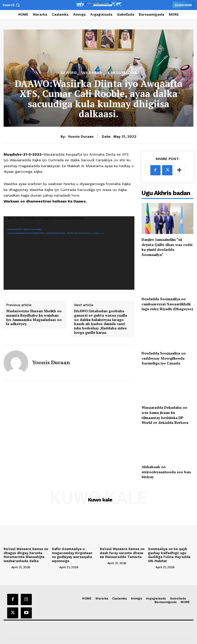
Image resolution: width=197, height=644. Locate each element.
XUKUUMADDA (122, 73)
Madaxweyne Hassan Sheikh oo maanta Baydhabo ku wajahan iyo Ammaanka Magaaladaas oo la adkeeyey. (34, 318)
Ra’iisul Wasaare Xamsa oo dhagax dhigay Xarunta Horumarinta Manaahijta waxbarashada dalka (26, 555)
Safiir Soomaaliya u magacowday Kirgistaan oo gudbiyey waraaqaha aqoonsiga (72, 555)
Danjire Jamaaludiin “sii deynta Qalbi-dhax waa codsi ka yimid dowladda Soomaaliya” (167, 247)
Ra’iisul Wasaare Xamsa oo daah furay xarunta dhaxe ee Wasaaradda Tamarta (122, 553)
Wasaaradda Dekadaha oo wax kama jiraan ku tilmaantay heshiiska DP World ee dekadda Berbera (165, 415)
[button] (12, 5)
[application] (69, 253)
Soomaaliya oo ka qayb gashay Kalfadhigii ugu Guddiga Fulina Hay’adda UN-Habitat (169, 555)
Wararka (92, 73)
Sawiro (69, 73)
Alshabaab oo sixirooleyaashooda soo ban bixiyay (166, 472)
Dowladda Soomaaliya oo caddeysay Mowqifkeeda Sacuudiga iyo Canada (164, 358)
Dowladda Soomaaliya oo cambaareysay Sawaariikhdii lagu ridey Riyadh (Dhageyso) (167, 304)
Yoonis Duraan (81, 136)
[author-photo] (7, 567)
